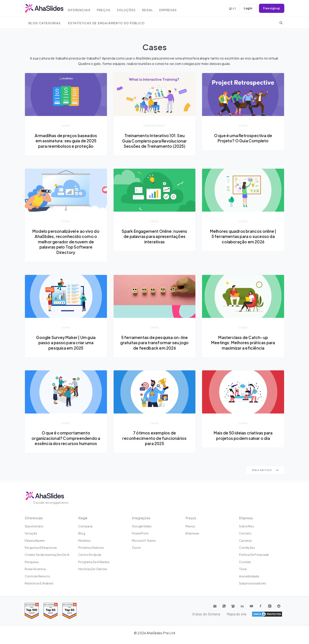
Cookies (245, 562)
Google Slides (142, 526)
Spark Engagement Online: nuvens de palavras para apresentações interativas (154, 237)
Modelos (84, 540)
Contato (245, 533)
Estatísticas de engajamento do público (106, 23)
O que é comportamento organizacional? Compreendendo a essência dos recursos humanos (66, 439)
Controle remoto (37, 576)
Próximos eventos (91, 548)
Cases (66, 126)
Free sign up (271, 8)
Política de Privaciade (254, 555)
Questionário (34, 526)
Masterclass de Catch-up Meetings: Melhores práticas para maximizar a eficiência (243, 343)
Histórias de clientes (93, 569)
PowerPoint (140, 533)
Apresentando (154, 126)
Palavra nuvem (35, 540)
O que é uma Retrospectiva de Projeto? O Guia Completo (243, 138)
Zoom (136, 548)
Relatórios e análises (39, 583)
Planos (190, 526)
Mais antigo (265, 471)
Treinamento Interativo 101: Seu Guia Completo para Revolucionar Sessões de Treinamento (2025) (154, 141)
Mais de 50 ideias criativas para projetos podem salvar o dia (243, 436)
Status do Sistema (244, 614)
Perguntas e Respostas (41, 548)
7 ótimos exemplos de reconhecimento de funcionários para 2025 (154, 439)
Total (243, 569)
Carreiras (245, 540)
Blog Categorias (45, 23)
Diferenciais (82, 9)
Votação (31, 533)
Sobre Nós (246, 526)
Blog (82, 533)
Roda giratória (35, 569)
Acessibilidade (249, 576)
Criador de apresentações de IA (47, 555)
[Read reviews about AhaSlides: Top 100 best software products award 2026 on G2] (32, 611)
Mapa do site (272, 614)
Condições (247, 548)
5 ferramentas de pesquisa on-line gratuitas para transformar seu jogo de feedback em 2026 (155, 343)
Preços (107, 9)
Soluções (131, 9)
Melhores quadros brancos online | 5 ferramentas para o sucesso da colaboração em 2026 (243, 237)
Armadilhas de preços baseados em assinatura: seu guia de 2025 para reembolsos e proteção (66, 141)
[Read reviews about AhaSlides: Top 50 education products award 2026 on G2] (51, 611)
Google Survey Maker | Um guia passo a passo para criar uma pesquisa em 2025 (66, 343)
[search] (281, 23)
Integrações (141, 518)
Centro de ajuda (90, 555)
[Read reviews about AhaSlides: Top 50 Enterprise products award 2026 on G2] (69, 611)
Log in (247, 8)
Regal (153, 9)
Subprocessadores (253, 583)
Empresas (174, 9)
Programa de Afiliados (94, 562)
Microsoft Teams (144, 540)
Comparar (86, 526)
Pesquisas (32, 562)
